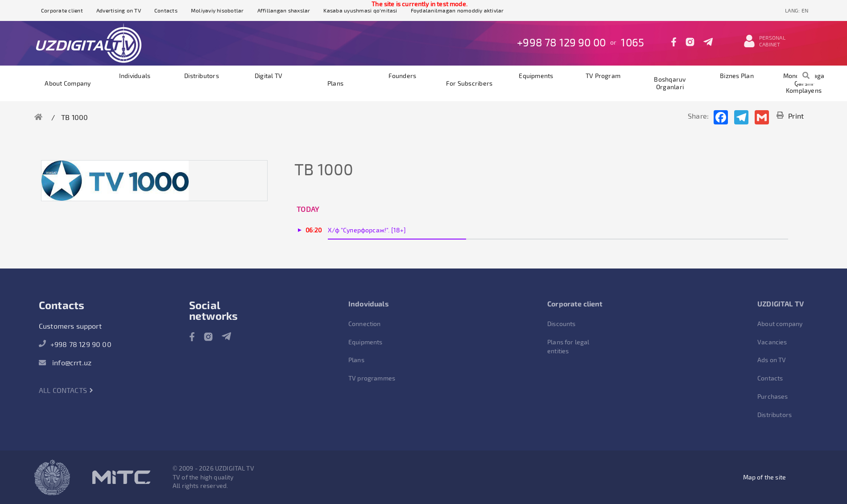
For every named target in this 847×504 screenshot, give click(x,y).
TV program (603, 76)
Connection (365, 324)
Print (790, 116)
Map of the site (764, 477)
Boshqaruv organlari (670, 83)
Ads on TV (772, 360)
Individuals (135, 76)
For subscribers (469, 83)
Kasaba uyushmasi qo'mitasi (360, 10)
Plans (335, 83)
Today (308, 209)
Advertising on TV (119, 10)
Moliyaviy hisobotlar (217, 10)
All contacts (66, 390)
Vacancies (772, 342)
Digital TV (269, 76)
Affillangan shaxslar (284, 10)
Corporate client (62, 10)
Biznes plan (737, 76)
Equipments (536, 76)
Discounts (561, 324)
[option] (115, 181)
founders (403, 76)
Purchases (773, 396)
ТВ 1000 (74, 117)
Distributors (202, 76)
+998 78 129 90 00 (561, 42)
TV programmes (372, 378)
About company (68, 83)
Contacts (166, 10)
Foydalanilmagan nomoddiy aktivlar (457, 10)
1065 (632, 42)
